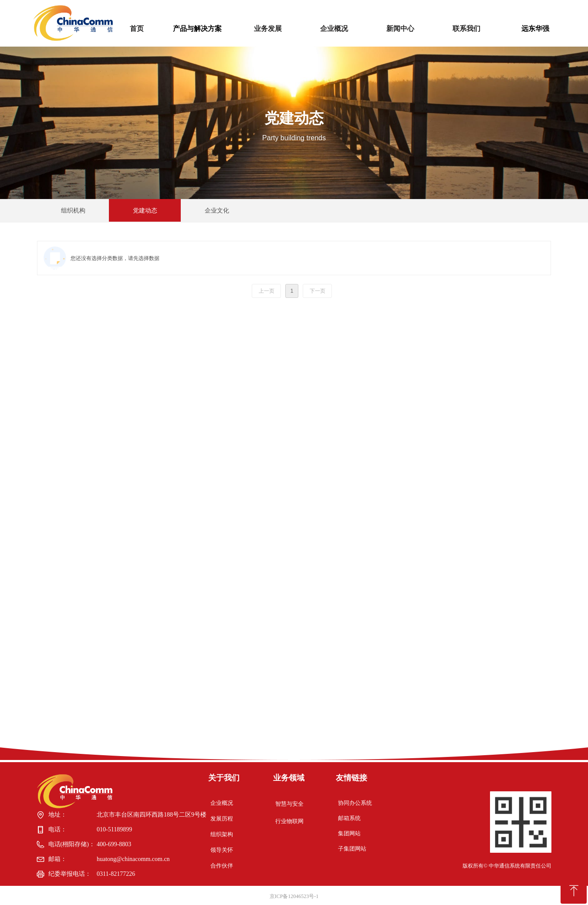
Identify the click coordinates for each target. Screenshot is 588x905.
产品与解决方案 (197, 29)
